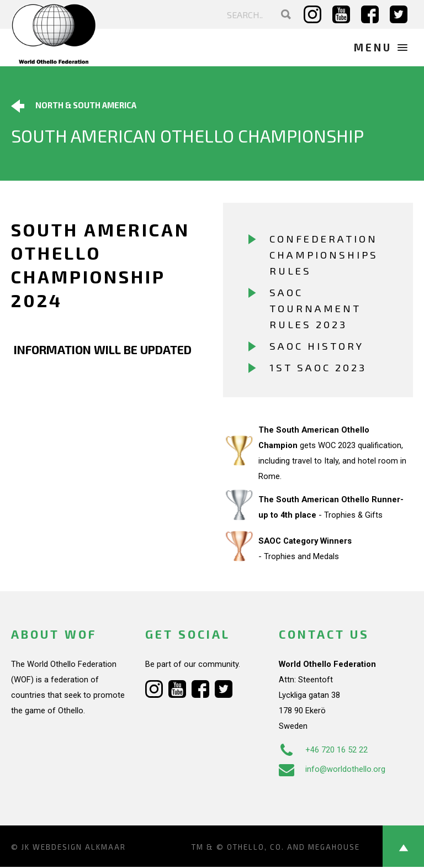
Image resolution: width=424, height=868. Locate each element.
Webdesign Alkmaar (79, 848)
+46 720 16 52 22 (323, 751)
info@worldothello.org (332, 770)
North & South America (74, 106)
